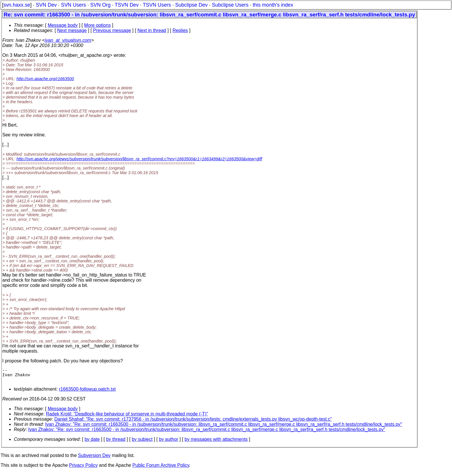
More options (98, 25)
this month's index (273, 5)
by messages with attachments (216, 443)
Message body (63, 25)
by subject (142, 443)
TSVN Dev (127, 5)
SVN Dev (46, 5)
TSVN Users (157, 5)
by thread (116, 443)
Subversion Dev (94, 459)
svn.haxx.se (17, 5)
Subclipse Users (230, 5)
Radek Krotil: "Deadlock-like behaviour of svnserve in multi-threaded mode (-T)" (127, 417)
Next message (72, 30)
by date (92, 443)
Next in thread (152, 30)
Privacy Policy (83, 469)
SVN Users (73, 5)
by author (168, 443)
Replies (180, 30)
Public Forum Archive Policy (161, 469)
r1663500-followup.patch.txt (87, 393)
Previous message (112, 30)
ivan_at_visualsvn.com (68, 40)
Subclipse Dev (191, 5)
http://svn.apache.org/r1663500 (45, 79)
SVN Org (100, 5)
